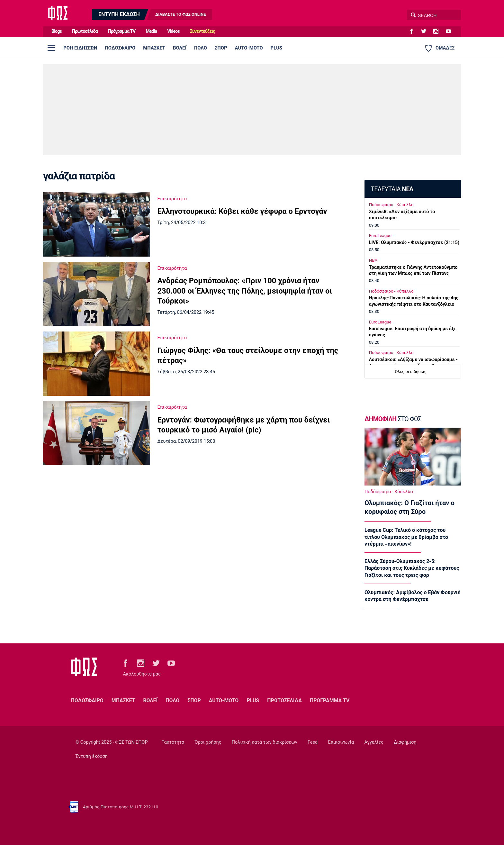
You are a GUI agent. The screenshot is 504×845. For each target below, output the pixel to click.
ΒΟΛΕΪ (180, 48)
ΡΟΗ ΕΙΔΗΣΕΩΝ (80, 48)
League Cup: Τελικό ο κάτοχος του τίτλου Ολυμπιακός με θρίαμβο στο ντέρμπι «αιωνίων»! (406, 537)
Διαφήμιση (405, 742)
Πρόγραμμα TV (122, 31)
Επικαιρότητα (172, 199)
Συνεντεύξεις (203, 31)
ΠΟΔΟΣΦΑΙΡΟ (120, 48)
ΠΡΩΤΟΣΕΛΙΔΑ (284, 700)
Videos (173, 31)
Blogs (57, 31)
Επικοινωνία (341, 742)
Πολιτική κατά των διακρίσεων (265, 742)
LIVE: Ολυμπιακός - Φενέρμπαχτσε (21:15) (414, 243)
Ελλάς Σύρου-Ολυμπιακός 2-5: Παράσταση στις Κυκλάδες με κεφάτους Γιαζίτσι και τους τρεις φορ (412, 568)
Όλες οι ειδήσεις (411, 372)
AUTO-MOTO (249, 48)
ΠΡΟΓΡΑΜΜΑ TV (330, 700)
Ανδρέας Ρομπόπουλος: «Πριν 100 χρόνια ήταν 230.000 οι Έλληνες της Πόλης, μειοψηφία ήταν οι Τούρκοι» (245, 291)
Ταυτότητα (173, 742)
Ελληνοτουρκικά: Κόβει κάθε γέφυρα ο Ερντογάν (242, 211)
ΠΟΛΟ (201, 48)
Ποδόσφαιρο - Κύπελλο (391, 205)
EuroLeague (380, 236)
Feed (313, 742)
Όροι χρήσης (208, 742)
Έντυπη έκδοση (92, 756)
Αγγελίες (374, 742)
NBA (373, 260)
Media (151, 31)
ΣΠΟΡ (221, 48)
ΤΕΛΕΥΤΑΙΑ (392, 189)
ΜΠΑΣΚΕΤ (154, 48)
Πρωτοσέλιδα (85, 31)
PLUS (276, 48)
